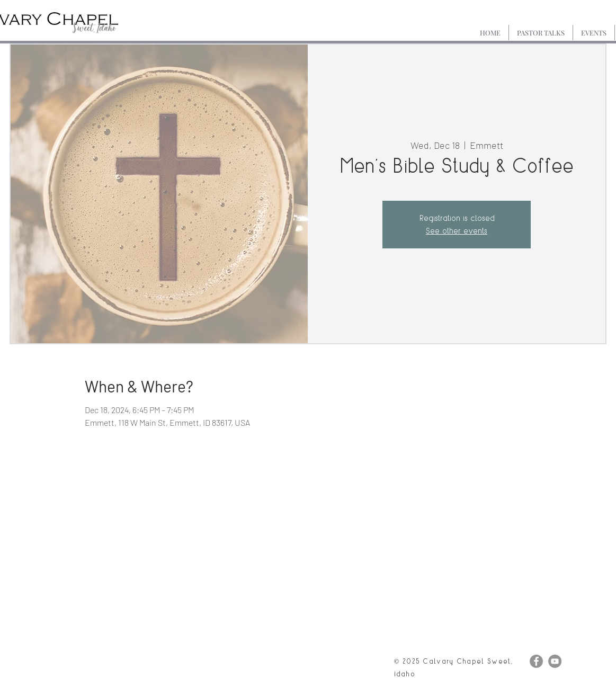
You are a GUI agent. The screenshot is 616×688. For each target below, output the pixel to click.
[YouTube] (555, 661)
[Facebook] (536, 661)
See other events (457, 231)
